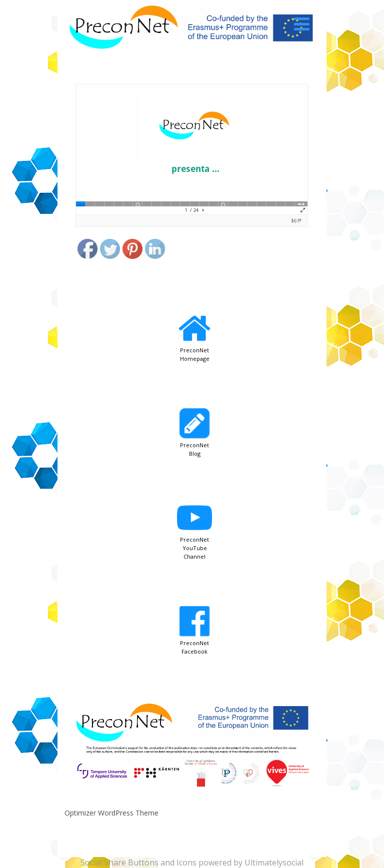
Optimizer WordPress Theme (111, 813)
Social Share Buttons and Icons (138, 863)
